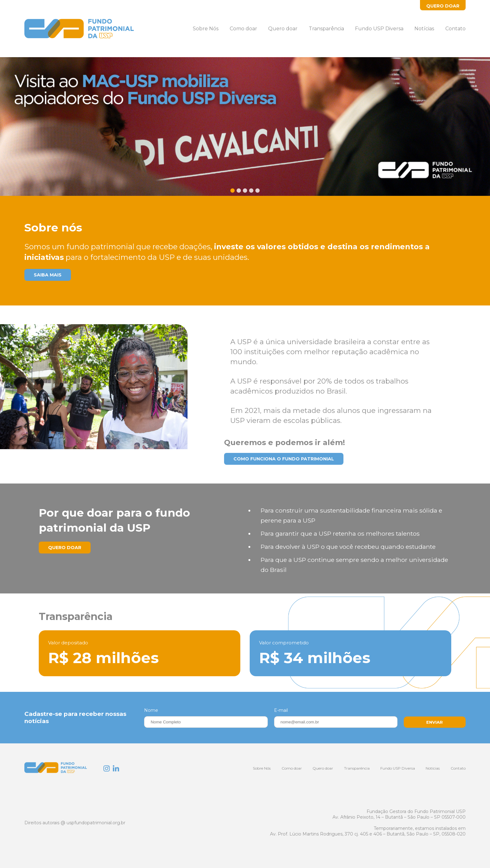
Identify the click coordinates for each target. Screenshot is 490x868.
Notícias (424, 29)
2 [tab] (239, 193)
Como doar (243, 29)
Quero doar (283, 29)
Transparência (326, 29)
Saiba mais (48, 275)
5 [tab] (257, 193)
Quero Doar (443, 6)
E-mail (281, 710)
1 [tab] (232, 193)
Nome (151, 710)
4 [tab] (251, 193)
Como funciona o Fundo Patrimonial (284, 459)
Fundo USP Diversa (379, 29)
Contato (455, 29)
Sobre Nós (206, 29)
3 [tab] (245, 193)
